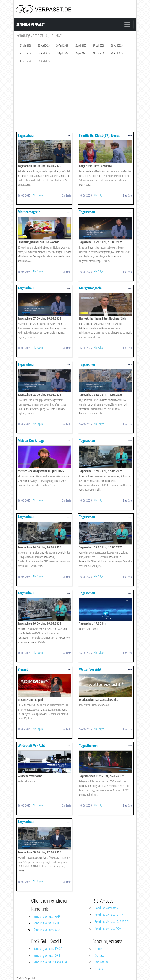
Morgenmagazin (29, 212)
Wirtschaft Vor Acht (31, 746)
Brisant (23, 669)
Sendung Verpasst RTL (108, 908)
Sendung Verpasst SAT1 (47, 955)
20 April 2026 (117, 53)
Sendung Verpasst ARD (47, 916)
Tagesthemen (88, 746)
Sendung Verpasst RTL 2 (109, 915)
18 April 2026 (44, 61)
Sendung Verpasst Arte (47, 930)
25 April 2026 (26, 53)
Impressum (101, 962)
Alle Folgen (38, 195)
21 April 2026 (99, 53)
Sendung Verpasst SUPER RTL (112, 922)
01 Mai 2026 (26, 46)
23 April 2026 (62, 53)
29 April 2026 (62, 46)
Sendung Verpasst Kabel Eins (50, 962)
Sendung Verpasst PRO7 (48, 948)
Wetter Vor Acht (90, 669)
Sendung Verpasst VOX (108, 928)
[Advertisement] (75, 98)
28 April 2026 (80, 46)
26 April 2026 (117, 46)
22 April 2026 (80, 53)
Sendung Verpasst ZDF (47, 923)
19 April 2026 (26, 61)
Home (98, 948)
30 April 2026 (44, 46)
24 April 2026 (44, 53)
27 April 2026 (99, 46)
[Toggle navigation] (127, 25)
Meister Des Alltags (31, 441)
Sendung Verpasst (31, 25)
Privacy (99, 969)
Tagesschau (26, 135)
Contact (99, 955)
